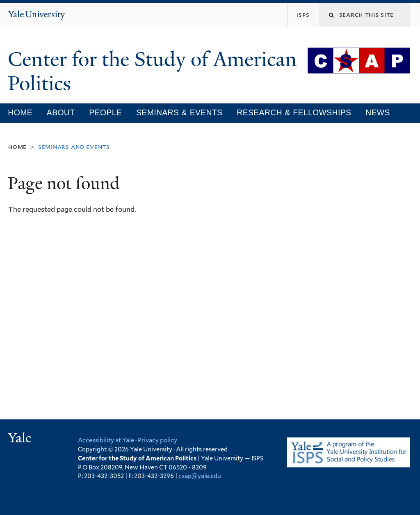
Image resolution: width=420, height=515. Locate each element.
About (61, 112)
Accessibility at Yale (106, 440)
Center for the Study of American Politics (152, 71)
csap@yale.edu (200, 476)
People (105, 112)
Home (20, 112)
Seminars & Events (179, 112)
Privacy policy (157, 440)
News (378, 112)
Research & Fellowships (294, 112)
